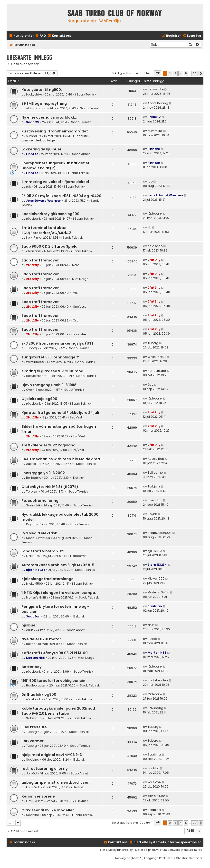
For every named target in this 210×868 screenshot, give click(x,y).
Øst (75, 320)
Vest (76, 293)
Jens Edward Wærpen (44, 201)
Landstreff (80, 334)
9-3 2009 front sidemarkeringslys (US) (57, 343)
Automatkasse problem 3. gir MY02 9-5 (58, 565)
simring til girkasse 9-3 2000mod (52, 371)
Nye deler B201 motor (41, 639)
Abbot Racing (36, 108)
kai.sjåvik (33, 787)
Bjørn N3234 (36, 570)
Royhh (31, 524)
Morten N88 (35, 658)
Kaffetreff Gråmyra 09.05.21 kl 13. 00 (55, 653)
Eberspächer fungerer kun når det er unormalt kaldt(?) (55, 166)
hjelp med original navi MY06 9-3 (52, 755)
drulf (29, 630)
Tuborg (31, 348)
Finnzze (32, 154)
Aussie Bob (34, 464)
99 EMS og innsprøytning (44, 104)
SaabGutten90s (38, 538)
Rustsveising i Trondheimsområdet (55, 131)
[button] (157, 73)
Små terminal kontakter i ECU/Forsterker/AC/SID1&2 (46, 230)
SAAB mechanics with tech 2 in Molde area (61, 459)
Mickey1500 (34, 584)
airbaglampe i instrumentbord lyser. (56, 782)
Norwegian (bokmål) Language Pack (140, 858)
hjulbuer (29, 625)
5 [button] (186, 73)
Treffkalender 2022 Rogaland (48, 445)
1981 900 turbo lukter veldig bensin (53, 681)
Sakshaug (34, 718)
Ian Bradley (125, 850)
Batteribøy (32, 667)
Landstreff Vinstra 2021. (43, 551)
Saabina (33, 759)
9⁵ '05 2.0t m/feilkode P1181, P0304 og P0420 (61, 196)
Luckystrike (34, 94)
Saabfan (33, 616)
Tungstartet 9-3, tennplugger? (50, 357)
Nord (76, 265)
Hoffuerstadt (35, 376)
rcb (29, 187)
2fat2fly (32, 265)
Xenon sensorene (38, 796)
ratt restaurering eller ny (45, 769)
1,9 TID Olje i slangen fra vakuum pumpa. (59, 593)
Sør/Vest (79, 307)
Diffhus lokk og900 (39, 694)
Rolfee (31, 644)
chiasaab (33, 251)
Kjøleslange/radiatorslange (48, 579)
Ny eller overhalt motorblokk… (49, 117)
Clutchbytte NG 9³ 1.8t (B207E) (50, 487)
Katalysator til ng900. (42, 90)
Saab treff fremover (40, 260)
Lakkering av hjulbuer (41, 149)
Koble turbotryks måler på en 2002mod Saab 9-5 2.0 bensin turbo (58, 711)
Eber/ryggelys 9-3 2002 (43, 473)
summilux (33, 136)
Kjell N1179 (33, 556)
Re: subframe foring (40, 501)
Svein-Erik (33, 505)
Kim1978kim (35, 801)
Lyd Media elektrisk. (40, 533)
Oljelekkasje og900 (39, 399)
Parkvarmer (33, 741)
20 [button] (195, 73)
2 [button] (170, 73)
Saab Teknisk (86, 94)
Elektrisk (79, 478)
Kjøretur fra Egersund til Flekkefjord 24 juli (60, 413)
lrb (28, 238)
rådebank (33, 219)
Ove (29, 390)
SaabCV (33, 122)
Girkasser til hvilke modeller (48, 810)
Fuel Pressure (34, 727)
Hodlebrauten (36, 685)
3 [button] (175, 73)
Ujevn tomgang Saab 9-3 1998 (49, 385)
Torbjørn (32, 491)
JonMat (32, 773)
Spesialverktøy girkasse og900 (50, 214)
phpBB (152, 850)
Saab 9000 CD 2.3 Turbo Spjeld (49, 246)
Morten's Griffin (37, 597)
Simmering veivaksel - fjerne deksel (55, 182)
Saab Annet (81, 154)
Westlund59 (35, 362)
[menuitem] (40, 36)
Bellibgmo (34, 478)
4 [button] (181, 73)
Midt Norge (80, 279)
